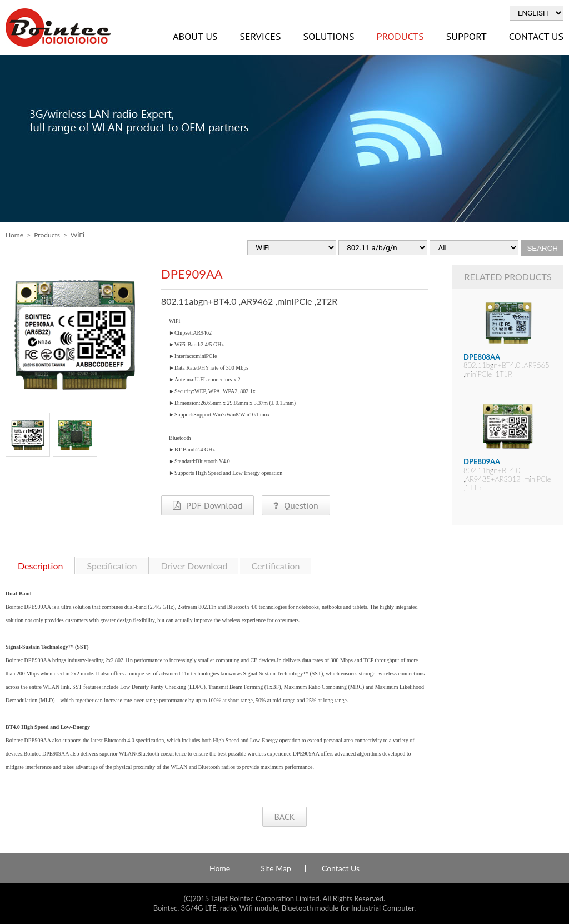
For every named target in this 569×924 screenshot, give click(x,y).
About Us (195, 36)
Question (296, 505)
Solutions (328, 36)
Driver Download (194, 566)
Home (14, 235)
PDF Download (208, 505)
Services (260, 36)
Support (466, 36)
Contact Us (341, 868)
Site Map (276, 868)
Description (40, 566)
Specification (112, 566)
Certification (275, 566)
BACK (284, 817)
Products (400, 36)
